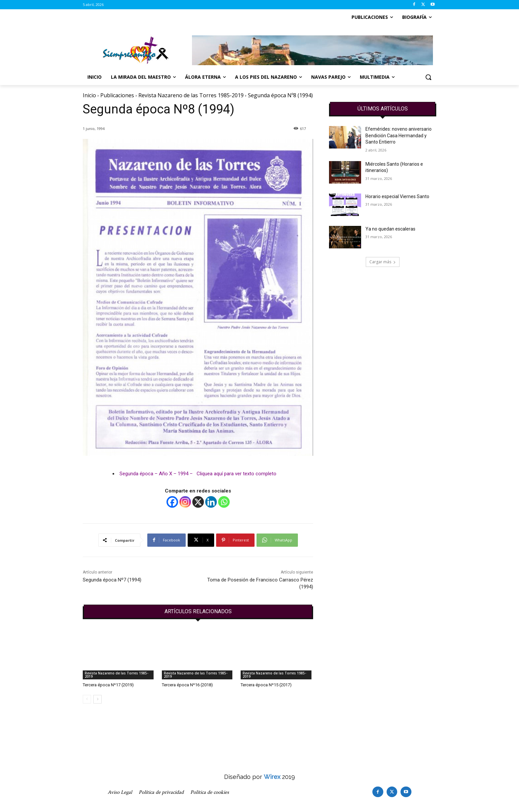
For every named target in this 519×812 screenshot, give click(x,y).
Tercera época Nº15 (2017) (266, 685)
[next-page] (97, 699)
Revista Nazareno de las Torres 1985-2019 (191, 95)
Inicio (89, 95)
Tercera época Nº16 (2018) (187, 685)
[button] (428, 77)
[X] (198, 502)
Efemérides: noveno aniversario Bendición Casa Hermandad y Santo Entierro (399, 135)
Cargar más (383, 262)
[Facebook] (172, 502)
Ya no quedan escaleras (390, 229)
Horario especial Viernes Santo (397, 196)
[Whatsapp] (224, 502)
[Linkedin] (211, 502)
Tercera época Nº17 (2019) (108, 685)
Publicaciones (117, 95)
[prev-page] (87, 699)
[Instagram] (185, 502)
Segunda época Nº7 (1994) (112, 580)
